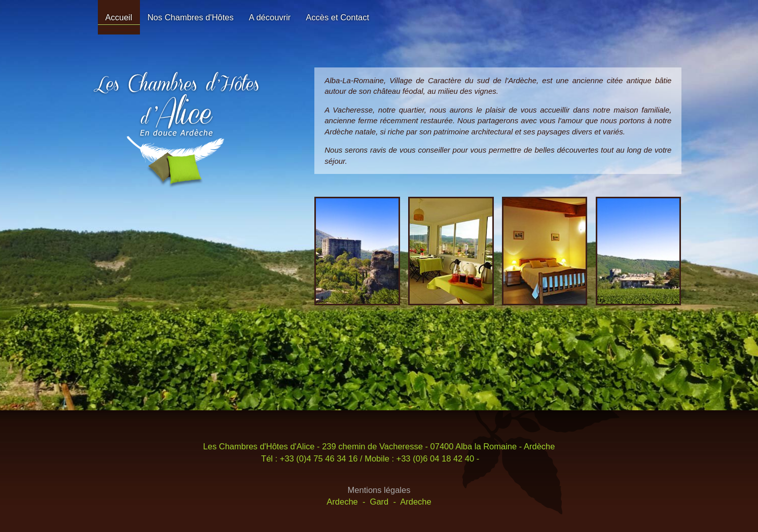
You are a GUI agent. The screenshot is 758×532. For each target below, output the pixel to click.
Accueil (119, 17)
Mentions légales (379, 490)
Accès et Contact (337, 17)
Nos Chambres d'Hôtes (191, 17)
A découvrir (270, 17)
